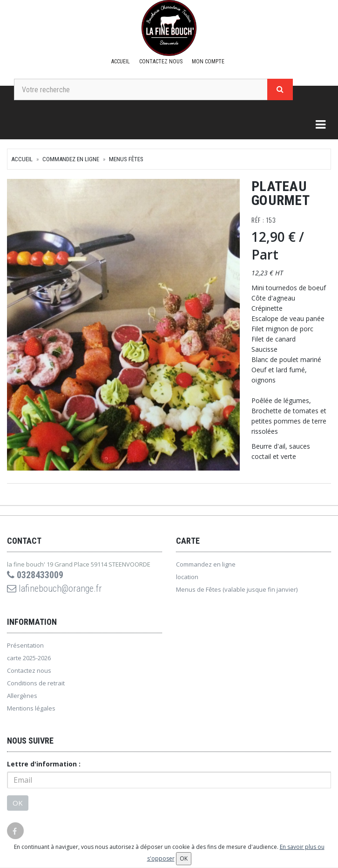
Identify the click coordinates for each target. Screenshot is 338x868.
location (187, 577)
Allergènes (22, 696)
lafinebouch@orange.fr (54, 588)
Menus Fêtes (126, 159)
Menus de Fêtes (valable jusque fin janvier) (237, 589)
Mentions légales (31, 708)
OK (18, 803)
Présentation (25, 645)
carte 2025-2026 (29, 658)
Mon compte (208, 62)
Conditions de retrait (36, 683)
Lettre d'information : (44, 764)
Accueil (121, 62)
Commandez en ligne (71, 159)
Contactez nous (161, 62)
